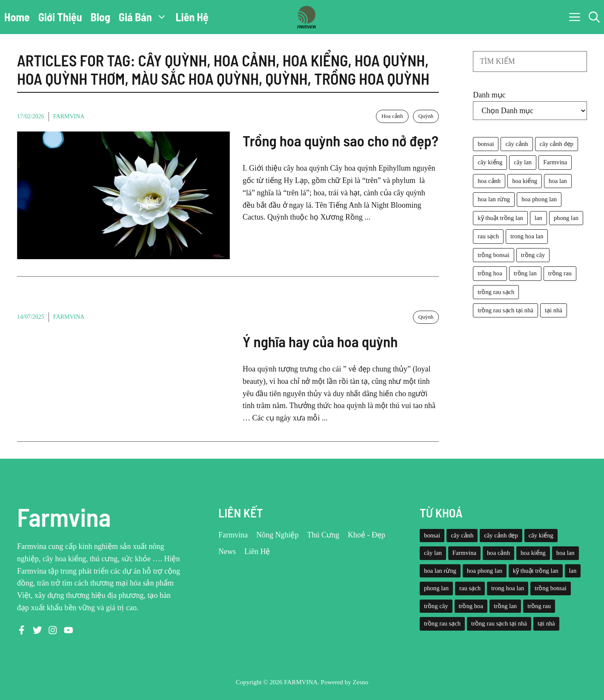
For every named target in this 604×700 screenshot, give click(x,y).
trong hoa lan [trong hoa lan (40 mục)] (527, 236)
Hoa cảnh (392, 116)
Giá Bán (145, 17)
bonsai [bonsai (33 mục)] (486, 144)
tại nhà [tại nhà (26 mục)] (554, 310)
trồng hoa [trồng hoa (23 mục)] (490, 273)
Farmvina (69, 116)
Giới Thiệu (60, 17)
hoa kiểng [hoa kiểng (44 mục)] (525, 181)
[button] (594, 17)
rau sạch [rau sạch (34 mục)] (488, 236)
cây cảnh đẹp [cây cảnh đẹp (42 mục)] (557, 144)
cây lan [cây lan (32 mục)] (523, 162)
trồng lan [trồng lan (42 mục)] (525, 273)
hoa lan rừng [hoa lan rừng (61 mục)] (494, 199)
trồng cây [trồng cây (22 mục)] (533, 255)
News (227, 551)
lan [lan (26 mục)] (538, 218)
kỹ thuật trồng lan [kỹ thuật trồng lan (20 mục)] (500, 218)
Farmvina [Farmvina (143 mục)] (555, 162)
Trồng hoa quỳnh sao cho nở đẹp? (341, 140)
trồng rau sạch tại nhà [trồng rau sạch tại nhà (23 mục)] (505, 310)
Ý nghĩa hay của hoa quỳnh (320, 341)
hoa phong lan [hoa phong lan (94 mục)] (539, 199)
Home (17, 17)
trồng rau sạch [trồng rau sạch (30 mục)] (496, 292)
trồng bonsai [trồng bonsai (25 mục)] (494, 255)
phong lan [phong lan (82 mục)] (566, 218)
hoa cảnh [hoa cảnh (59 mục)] (489, 181)
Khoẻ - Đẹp (366, 535)
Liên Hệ (192, 17)
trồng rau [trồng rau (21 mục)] (560, 273)
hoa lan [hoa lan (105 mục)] (558, 181)
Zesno (361, 682)
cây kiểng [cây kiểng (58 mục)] (490, 162)
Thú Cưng (323, 535)
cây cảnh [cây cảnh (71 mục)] (517, 144)
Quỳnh (426, 116)
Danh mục (489, 95)
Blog (100, 17)
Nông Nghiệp (278, 535)
